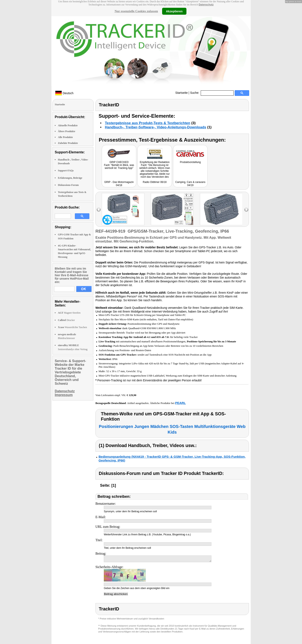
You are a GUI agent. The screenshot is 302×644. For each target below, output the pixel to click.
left (99, 210)
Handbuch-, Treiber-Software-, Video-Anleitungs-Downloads (156, 127)
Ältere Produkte (67, 131)
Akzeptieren (174, 11)
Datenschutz (206, 5)
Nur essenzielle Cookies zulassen (136, 11)
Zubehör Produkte (68, 143)
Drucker (66, 320)
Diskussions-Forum (68, 185)
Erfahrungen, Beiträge (70, 178)
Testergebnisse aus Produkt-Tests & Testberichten (148, 123)
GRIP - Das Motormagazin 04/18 (119, 184)
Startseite (182, 93)
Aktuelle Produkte (68, 125)
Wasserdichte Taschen (72, 327)
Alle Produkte (65, 137)
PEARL (180, 403)
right (246, 210)
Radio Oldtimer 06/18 (155, 182)
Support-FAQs (66, 171)
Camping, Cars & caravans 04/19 (190, 184)
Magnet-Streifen (69, 313)
